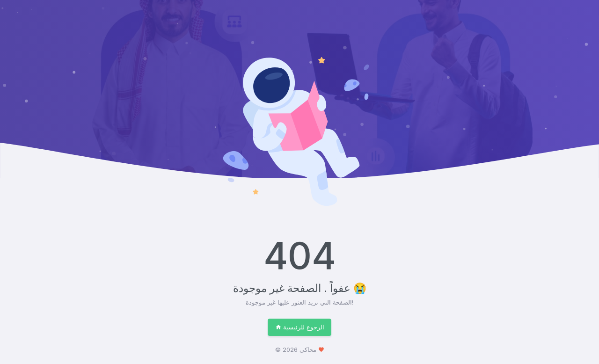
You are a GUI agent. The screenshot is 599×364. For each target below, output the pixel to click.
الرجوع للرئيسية (300, 327)
